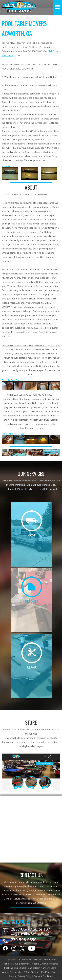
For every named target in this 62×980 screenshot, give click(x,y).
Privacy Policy (25, 976)
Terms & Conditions (43, 976)
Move (16, 964)
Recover (25, 964)
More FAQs (23, 972)
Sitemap (35, 972)
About (47, 960)
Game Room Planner (38, 968)
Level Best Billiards (32, 960)
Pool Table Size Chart (15, 968)
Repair (34, 964)
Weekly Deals (9, 972)
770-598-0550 (39, 903)
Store (53, 968)
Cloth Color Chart (48, 964)
